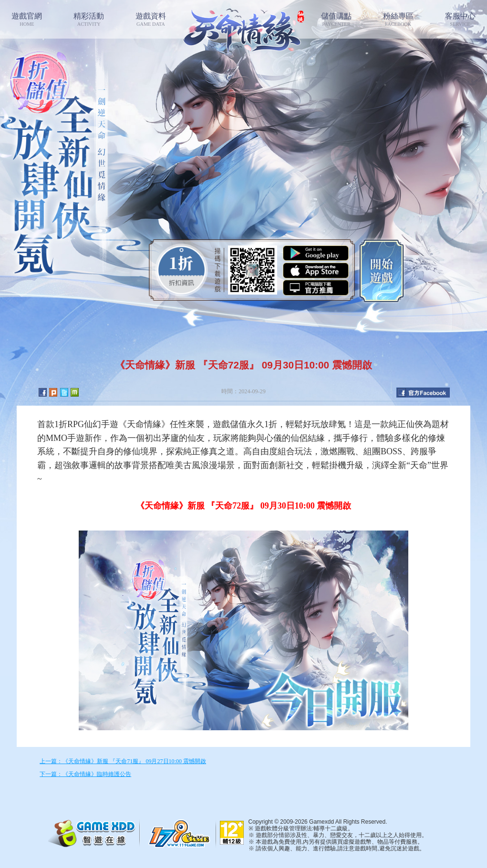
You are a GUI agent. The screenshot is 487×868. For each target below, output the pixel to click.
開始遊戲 (382, 270)
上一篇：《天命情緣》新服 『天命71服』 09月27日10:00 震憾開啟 (123, 761)
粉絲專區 (398, 20)
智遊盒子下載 (316, 288)
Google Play (316, 253)
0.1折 (181, 270)
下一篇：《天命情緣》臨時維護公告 (85, 774)
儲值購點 (336, 20)
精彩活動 (89, 20)
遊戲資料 (151, 20)
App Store (316, 271)
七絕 (243, 29)
